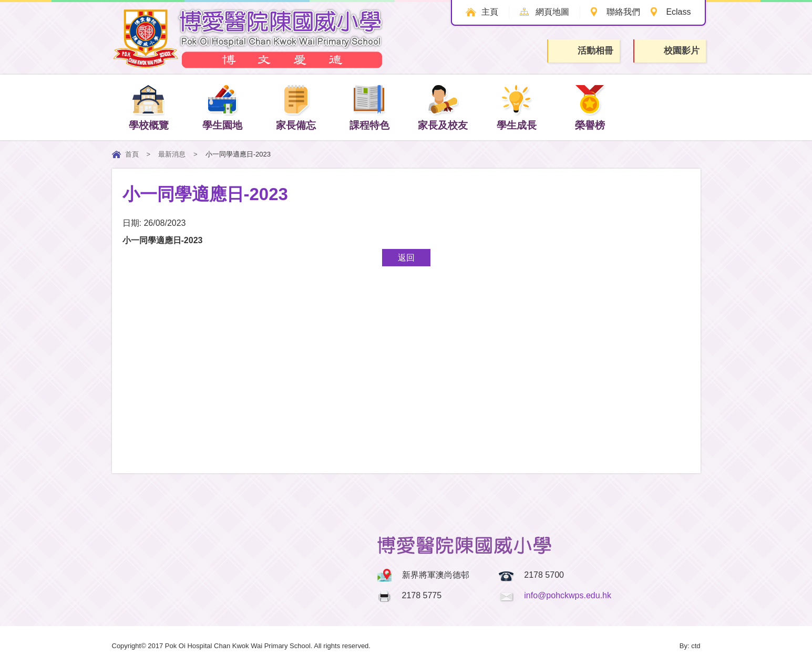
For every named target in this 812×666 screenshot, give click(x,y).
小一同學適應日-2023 (163, 240)
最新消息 (172, 154)
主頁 (489, 12)
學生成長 (517, 107)
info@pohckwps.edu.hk (568, 595)
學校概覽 (149, 107)
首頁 (132, 154)
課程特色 (369, 107)
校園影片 (671, 51)
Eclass (678, 12)
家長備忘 (296, 107)
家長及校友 (443, 107)
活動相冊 (584, 51)
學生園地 (222, 107)
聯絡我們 (623, 12)
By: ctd (690, 646)
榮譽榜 (590, 107)
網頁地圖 (552, 12)
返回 (406, 258)
